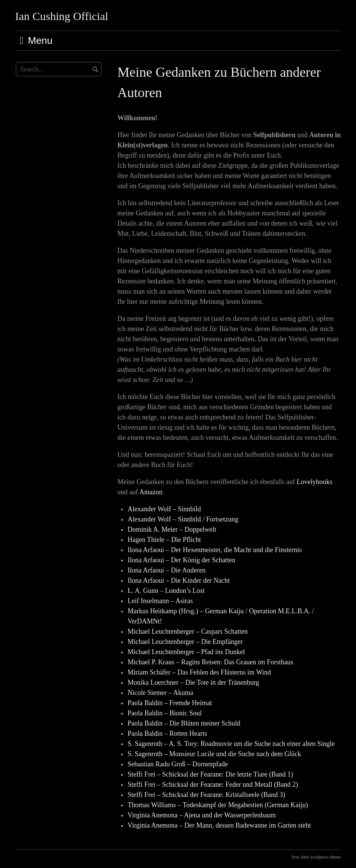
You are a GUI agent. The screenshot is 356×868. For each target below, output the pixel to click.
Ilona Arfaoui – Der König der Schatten (181, 560)
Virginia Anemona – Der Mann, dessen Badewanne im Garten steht (219, 825)
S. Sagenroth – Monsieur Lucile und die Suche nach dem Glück (214, 754)
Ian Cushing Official (62, 16)
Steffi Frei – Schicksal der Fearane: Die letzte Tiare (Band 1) (210, 774)
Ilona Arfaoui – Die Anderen (166, 570)
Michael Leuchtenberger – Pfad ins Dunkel (186, 652)
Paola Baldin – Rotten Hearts (167, 733)
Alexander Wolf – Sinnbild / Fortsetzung (183, 519)
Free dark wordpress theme (316, 857)
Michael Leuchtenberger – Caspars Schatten (188, 631)
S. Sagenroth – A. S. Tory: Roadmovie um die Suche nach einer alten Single (231, 744)
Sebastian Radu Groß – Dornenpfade (178, 764)
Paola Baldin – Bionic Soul (165, 713)
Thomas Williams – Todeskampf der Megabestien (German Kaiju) (218, 805)
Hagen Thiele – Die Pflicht (164, 540)
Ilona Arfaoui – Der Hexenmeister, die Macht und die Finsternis (215, 550)
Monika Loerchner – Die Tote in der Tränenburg (193, 682)
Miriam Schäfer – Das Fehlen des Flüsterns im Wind (199, 672)
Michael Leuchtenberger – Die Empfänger (185, 642)
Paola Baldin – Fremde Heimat (170, 703)
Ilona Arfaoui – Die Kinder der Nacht (179, 580)
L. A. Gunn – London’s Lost (166, 591)
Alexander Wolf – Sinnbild (164, 509)
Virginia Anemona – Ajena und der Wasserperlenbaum (202, 815)
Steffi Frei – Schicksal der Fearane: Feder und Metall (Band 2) (213, 784)
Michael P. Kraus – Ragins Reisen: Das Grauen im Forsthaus (210, 662)
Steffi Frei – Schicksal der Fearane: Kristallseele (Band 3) (206, 795)
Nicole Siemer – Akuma (160, 693)
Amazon (151, 492)
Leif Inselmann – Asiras (160, 601)
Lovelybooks (314, 482)
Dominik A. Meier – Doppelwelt (172, 529)
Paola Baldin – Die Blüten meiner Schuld (184, 723)
